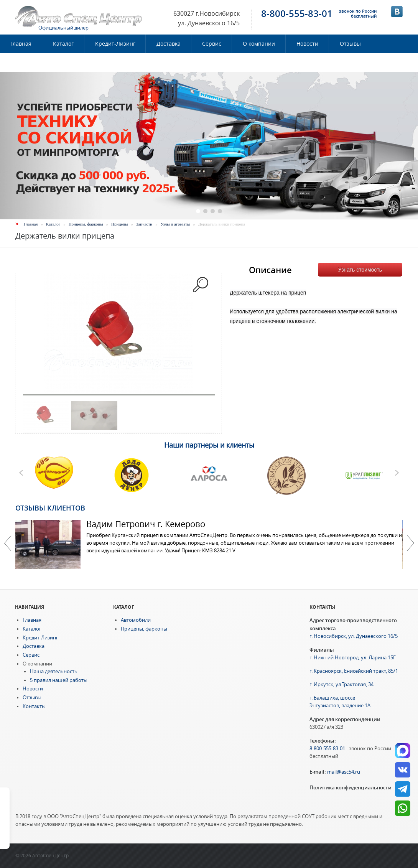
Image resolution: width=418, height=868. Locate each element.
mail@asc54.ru (344, 772)
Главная (31, 224)
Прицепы (119, 224)
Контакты (23, 63)
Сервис (212, 44)
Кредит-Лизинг (115, 44)
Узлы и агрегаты (175, 224)
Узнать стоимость (360, 270)
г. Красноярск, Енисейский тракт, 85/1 (354, 671)
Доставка (169, 44)
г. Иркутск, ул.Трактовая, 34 (341, 684)
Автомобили (136, 620)
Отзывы (350, 44)
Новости (307, 44)
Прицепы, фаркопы (86, 224)
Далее (410, 543)
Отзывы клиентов (50, 508)
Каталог (63, 44)
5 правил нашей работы (59, 680)
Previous (8, 543)
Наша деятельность (54, 671)
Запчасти (144, 224)
